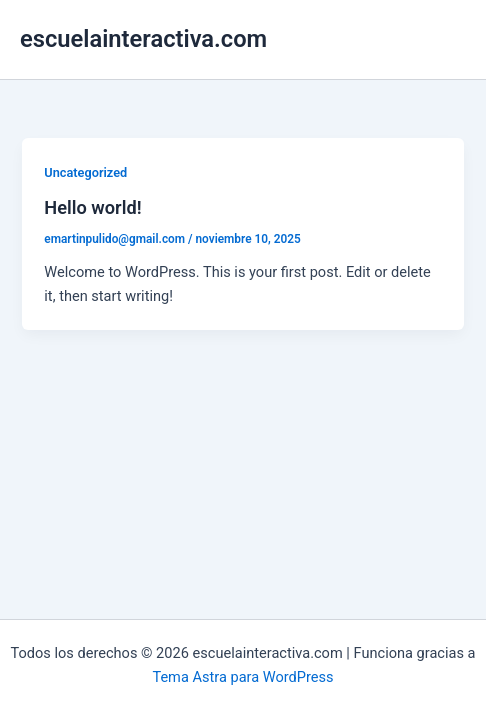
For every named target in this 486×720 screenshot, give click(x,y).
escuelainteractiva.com (143, 39)
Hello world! (92, 207)
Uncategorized (85, 172)
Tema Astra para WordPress (242, 677)
